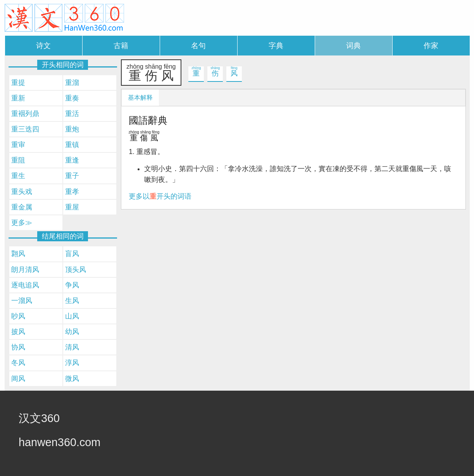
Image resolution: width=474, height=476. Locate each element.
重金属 (22, 207)
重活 (72, 114)
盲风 (72, 254)
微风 (72, 379)
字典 (276, 46)
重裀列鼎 (25, 114)
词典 (353, 46)
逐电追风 (25, 285)
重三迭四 (25, 129)
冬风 (18, 363)
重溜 (72, 83)
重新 (18, 98)
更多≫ (22, 223)
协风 (18, 347)
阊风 (18, 379)
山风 (72, 316)
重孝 (72, 192)
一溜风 (22, 301)
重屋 (72, 207)
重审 (18, 145)
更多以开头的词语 (160, 196)
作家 (431, 46)
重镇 (72, 145)
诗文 (43, 46)
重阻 (18, 160)
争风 (72, 285)
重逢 (72, 160)
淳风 (72, 363)
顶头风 (76, 270)
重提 (18, 83)
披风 (18, 332)
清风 (72, 347)
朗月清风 (25, 270)
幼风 (72, 332)
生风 (72, 301)
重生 (18, 176)
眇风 (18, 316)
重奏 (72, 98)
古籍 (121, 46)
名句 (198, 46)
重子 (72, 176)
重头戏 (22, 192)
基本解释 (140, 98)
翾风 (18, 254)
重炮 (72, 129)
